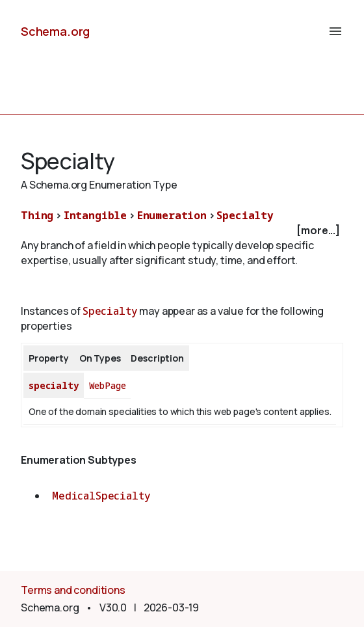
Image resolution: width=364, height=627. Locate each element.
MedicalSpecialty (101, 496)
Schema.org (55, 31)
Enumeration (172, 215)
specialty (54, 385)
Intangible (95, 215)
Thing (37, 215)
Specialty (245, 215)
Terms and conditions (73, 590)
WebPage (108, 385)
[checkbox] (182, 231)
